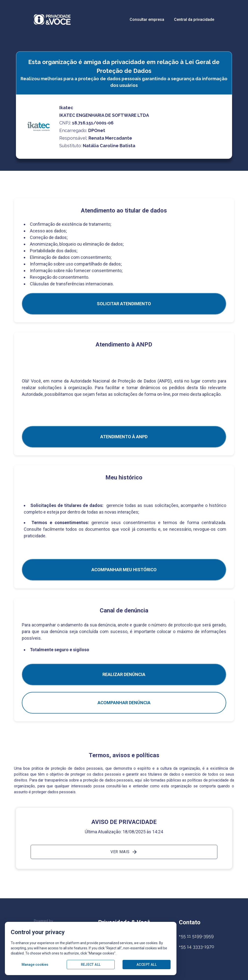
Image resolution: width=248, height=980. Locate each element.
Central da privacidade (194, 20)
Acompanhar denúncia (124, 703)
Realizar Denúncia (124, 674)
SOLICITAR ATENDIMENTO (124, 304)
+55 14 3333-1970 (197, 947)
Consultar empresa (147, 20)
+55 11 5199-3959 (196, 936)
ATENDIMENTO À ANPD (124, 437)
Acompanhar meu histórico (124, 570)
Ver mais (124, 852)
